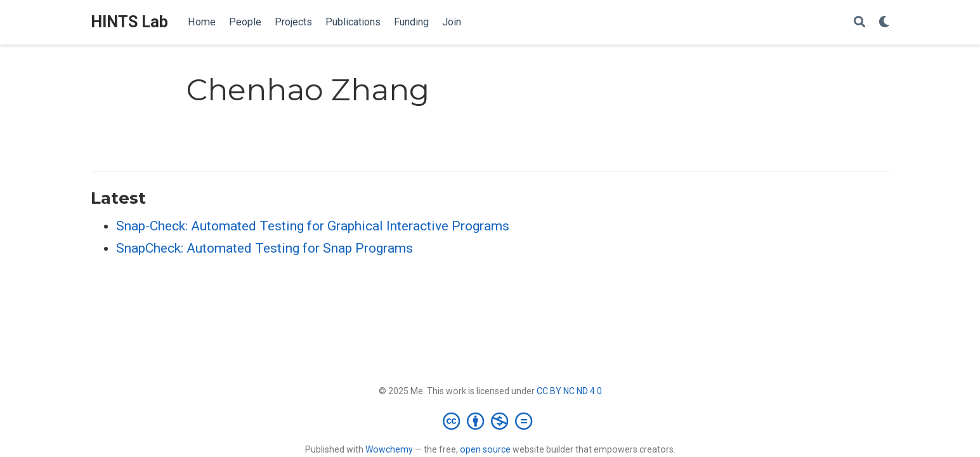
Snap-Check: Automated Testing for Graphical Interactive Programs (313, 226)
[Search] (859, 23)
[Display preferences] (884, 23)
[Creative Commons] (490, 421)
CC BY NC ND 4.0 (569, 391)
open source (485, 449)
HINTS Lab (129, 22)
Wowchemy (389, 449)
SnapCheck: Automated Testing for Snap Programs (265, 248)
